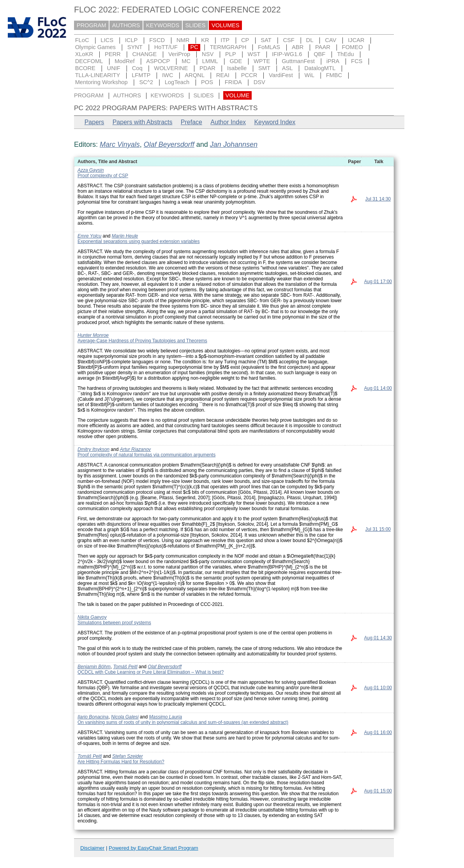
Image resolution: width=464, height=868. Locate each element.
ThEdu (345, 54)
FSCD (157, 40)
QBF (319, 54)
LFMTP (141, 75)
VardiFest (281, 75)
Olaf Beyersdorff (169, 144)
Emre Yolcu (89, 236)
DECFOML (89, 61)
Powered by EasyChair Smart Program (153, 848)
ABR (298, 47)
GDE (236, 61)
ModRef (124, 61)
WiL (310, 75)
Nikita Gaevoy (92, 617)
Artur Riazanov (135, 449)
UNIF (114, 68)
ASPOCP (158, 61)
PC (194, 47)
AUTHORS (126, 25)
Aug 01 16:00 (378, 732)
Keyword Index (275, 122)
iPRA (333, 61)
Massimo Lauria (165, 717)
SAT (266, 40)
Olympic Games (95, 47)
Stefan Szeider (128, 756)
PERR (113, 54)
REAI (223, 75)
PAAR (323, 47)
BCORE (85, 68)
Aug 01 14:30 (378, 638)
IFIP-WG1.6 (287, 54)
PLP (231, 54)
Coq (137, 68)
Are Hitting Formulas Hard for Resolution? (121, 762)
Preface (191, 122)
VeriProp (179, 54)
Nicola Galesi (125, 717)
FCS (357, 61)
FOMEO (353, 47)
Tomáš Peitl (125, 667)
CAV (331, 40)
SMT (264, 68)
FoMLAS (269, 47)
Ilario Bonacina (93, 717)
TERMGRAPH (228, 47)
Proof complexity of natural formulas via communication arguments (146, 455)
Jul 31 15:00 (378, 529)
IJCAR (356, 40)
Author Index (228, 122)
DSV (259, 82)
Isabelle (237, 68)
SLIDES (196, 25)
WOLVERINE (171, 68)
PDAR (207, 68)
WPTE (262, 61)
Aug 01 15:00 (378, 791)
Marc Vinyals (120, 144)
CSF (288, 40)
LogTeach (177, 82)
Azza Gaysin (91, 170)
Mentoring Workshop (101, 82)
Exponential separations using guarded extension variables (139, 241)
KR (205, 40)
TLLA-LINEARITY (98, 75)
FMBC (334, 75)
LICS (107, 40)
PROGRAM (92, 25)
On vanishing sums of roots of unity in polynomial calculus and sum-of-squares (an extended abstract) (183, 722)
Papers (94, 122)
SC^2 (146, 82)
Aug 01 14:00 (378, 388)
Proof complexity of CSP (103, 176)
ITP (225, 40)
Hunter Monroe (93, 335)
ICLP (131, 40)
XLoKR (84, 54)
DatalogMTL (320, 68)
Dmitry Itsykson (94, 449)
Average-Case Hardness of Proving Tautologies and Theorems (142, 341)
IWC (168, 75)
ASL (288, 68)
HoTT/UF (166, 47)
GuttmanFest (298, 61)
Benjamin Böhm (94, 667)
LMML (210, 61)
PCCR (249, 75)
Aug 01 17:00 (378, 282)
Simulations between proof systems (114, 623)
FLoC (82, 40)
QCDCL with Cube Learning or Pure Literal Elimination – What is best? (151, 672)
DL (310, 40)
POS (207, 82)
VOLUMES (226, 25)
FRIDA (233, 82)
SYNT (135, 47)
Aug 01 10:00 (378, 688)
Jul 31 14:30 (378, 199)
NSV (208, 54)
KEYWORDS (163, 25)
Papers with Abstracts (143, 122)
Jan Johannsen (234, 144)
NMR (183, 40)
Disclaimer (92, 848)
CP (245, 40)
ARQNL (195, 75)
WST (254, 54)
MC (186, 61)
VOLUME (237, 95)
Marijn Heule (125, 236)
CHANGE (145, 54)
